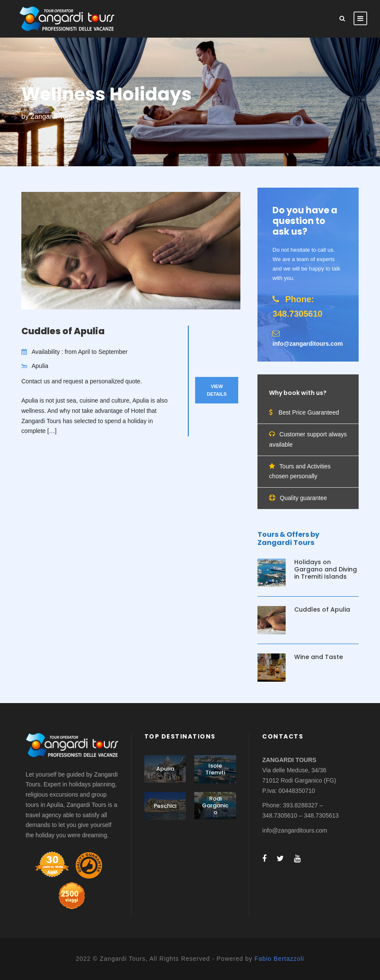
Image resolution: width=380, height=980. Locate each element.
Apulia (165, 769)
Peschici (165, 806)
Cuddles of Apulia (63, 331)
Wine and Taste (319, 657)
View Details (217, 390)
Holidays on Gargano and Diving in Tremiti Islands (326, 569)
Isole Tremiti (215, 769)
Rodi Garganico (215, 805)
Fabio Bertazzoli (279, 959)
